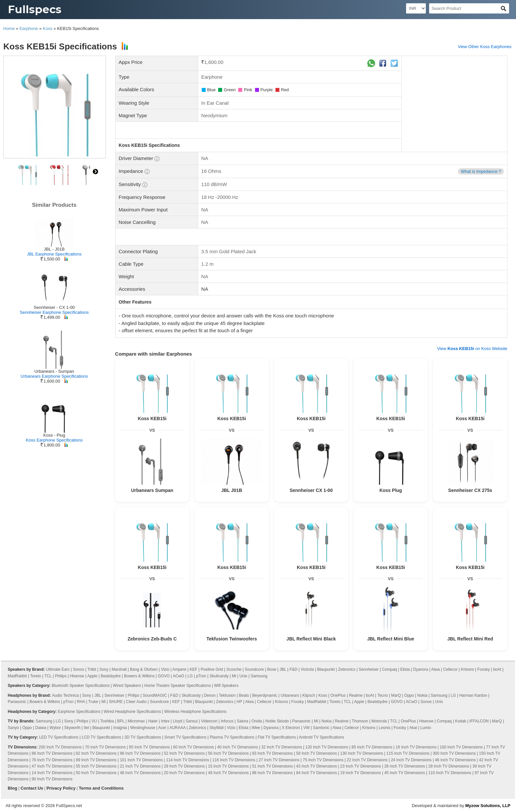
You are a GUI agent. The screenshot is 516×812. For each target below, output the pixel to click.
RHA (81, 702)
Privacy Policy (61, 788)
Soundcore (254, 669)
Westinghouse (143, 728)
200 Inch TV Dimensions (60, 747)
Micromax (136, 721)
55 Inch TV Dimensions (96, 766)
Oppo (409, 695)
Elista (405, 669)
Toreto (35, 676)
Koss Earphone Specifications (54, 440)
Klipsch (309, 695)
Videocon (209, 721)
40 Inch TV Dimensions (238, 747)
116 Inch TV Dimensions (234, 760)
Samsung (259, 676)
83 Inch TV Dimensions (272, 753)
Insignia (120, 728)
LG (190, 676)
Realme (356, 695)
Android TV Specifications (321, 737)
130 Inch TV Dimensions (362, 753)
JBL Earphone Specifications (54, 254)
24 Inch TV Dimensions (411, 760)
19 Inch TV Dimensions (361, 773)
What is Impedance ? (481, 171)
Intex (165, 721)
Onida (257, 721)
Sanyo (13, 728)
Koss (48, 28)
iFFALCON (479, 721)
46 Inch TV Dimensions (455, 760)
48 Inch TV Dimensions (140, 773)
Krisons (468, 669)
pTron (201, 676)
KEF (193, 669)
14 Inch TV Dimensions (52, 773)
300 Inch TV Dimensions (454, 753)
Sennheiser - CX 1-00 (54, 307)
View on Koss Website (472, 349)
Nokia (422, 695)
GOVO (164, 676)
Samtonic (321, 728)
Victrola (307, 669)
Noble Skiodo (277, 721)
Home (9, 28)
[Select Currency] (416, 8)
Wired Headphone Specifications (132, 712)
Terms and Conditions (101, 788)
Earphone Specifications (79, 712)
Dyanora (421, 669)
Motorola (379, 721)
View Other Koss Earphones (485, 47)
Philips (61, 676)
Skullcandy (219, 676)
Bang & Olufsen (144, 669)
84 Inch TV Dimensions (317, 773)
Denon (210, 695)
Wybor (55, 728)
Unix (244, 676)
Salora (242, 721)
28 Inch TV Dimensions (449, 766)
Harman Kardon (473, 695)
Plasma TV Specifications (232, 737)
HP (239, 702)
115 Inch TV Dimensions (408, 753)
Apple (92, 676)
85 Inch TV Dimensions (372, 747)
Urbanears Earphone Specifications (54, 376)
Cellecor (450, 669)
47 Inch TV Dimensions (52, 766)
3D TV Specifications (143, 737)
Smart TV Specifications (185, 737)
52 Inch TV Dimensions (184, 753)
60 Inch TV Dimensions (193, 747)
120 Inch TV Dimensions (327, 747)
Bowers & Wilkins (139, 676)
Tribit (92, 669)
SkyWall (216, 728)
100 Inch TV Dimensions (461, 747)
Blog (13, 788)
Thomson (360, 721)
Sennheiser (369, 669)
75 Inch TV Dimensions (323, 760)
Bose (272, 669)
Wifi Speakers (226, 686)
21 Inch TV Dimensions (140, 766)
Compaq (389, 669)
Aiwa (435, 669)
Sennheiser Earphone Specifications (54, 312)
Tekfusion (227, 695)
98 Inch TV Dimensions (140, 753)
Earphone (29, 28)
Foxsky (484, 669)
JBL (283, 669)
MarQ (396, 695)
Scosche (234, 669)
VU (94, 721)
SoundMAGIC (155, 695)
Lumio (426, 728)
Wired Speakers (127, 686)
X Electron (291, 728)
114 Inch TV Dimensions (188, 760)
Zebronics (347, 669)
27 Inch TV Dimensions (279, 760)
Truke (93, 702)
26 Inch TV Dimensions (405, 766)
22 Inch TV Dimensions (367, 760)
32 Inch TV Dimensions (282, 747)
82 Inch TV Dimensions (96, 753)
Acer (162, 728)
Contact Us (32, 788)
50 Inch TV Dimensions (96, 773)
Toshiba (107, 721)
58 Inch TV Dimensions (317, 753)
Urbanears (290, 695)
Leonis (385, 728)
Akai (413, 728)
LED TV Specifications (59, 737)
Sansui (192, 721)
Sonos (79, 669)
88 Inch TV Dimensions (272, 773)
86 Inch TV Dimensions (52, 753)
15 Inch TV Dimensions (228, 766)
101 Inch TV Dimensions (141, 760)
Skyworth (72, 728)
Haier (153, 721)
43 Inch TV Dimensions (317, 766)
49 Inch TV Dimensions (228, 773)
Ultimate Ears (58, 669)
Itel (87, 728)
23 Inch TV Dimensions (361, 766)
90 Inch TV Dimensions (52, 779)
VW (307, 728)
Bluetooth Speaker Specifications (81, 686)
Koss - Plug (54, 435)
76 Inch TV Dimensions (52, 760)
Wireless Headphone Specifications (195, 712)
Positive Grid (212, 669)
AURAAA (178, 728)
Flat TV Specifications (277, 737)
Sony (104, 669)
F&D (294, 669)
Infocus (227, 721)
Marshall (119, 669)
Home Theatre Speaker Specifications (178, 686)
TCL (48, 676)
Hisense (77, 676)
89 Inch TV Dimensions (96, 760)
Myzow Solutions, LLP (488, 806)
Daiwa (41, 728)
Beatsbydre (111, 676)
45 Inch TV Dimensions (405, 773)
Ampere (179, 669)
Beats (244, 695)
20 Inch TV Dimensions (184, 773)
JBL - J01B (54, 249)
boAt (497, 669)
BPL (121, 721)
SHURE (116, 702)
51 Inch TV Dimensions (272, 766)
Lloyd (178, 721)
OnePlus (338, 695)
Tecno (382, 695)
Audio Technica (65, 695)
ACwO (179, 676)
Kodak (461, 721)
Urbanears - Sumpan (54, 371)
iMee (256, 728)
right (95, 172)
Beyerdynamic (265, 695)
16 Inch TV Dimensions (416, 747)
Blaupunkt (326, 669)
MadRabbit (17, 676)
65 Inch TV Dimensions (149, 747)
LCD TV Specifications (101, 737)
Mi (234, 676)
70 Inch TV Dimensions (105, 747)
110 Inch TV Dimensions (450, 773)
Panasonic (17, 702)
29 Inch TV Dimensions (184, 766)
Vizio (165, 669)
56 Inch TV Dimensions (228, 753)
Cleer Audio (136, 702)
